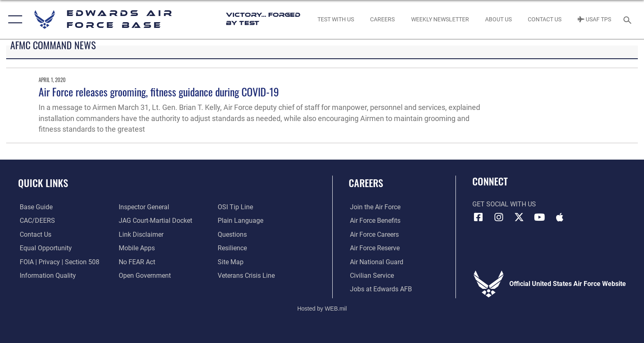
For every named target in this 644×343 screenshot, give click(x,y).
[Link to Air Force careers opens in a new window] (373, 234)
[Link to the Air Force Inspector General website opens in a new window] (144, 207)
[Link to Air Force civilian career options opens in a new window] (371, 276)
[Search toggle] (629, 19)
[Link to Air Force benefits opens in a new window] (374, 221)
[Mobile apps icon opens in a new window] (560, 217)
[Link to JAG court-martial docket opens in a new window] (155, 221)
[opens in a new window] (34, 207)
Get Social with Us (504, 204)
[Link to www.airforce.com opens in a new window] (374, 207)
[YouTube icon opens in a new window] (540, 217)
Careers (366, 183)
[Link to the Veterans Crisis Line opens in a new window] (247, 276)
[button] (13, 19)
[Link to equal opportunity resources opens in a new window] (44, 248)
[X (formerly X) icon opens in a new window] (519, 217)
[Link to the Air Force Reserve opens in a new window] (374, 248)
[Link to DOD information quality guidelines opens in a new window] (46, 276)
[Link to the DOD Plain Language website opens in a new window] (241, 221)
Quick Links (43, 183)
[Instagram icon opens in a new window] (499, 217)
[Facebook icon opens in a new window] (478, 217)
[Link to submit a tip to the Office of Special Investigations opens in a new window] (236, 207)
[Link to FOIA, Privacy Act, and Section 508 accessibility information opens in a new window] (58, 262)
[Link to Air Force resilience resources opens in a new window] (233, 248)
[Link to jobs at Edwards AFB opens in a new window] (380, 289)
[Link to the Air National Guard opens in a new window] (375, 262)
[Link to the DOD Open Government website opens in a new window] (144, 276)
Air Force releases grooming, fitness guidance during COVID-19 (159, 92)
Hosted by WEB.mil (322, 308)
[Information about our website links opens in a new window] (141, 234)
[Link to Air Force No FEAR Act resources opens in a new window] (137, 262)
